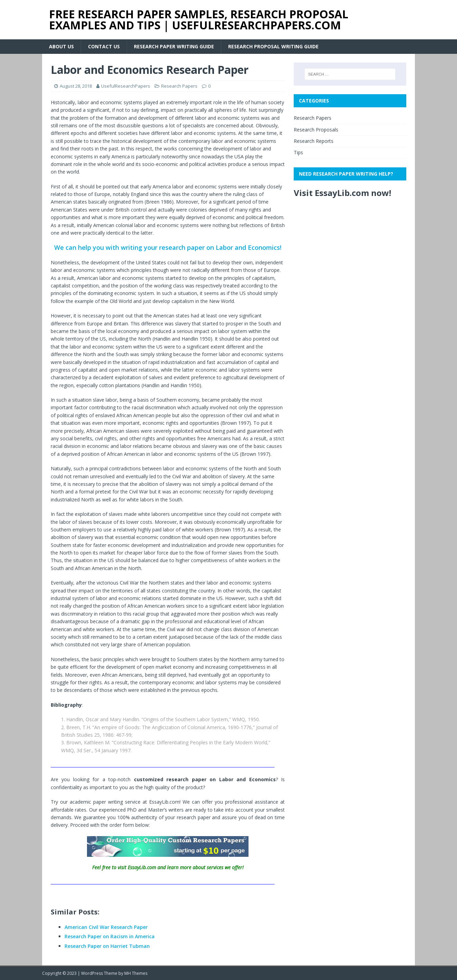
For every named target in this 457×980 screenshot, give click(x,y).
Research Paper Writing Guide (174, 46)
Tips (298, 152)
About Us (61, 46)
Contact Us (104, 46)
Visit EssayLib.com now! (342, 193)
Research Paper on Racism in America (110, 936)
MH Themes (136, 973)
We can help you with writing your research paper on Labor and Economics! (168, 247)
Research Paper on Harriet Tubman (107, 946)
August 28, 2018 (76, 86)
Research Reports (314, 141)
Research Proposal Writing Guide (273, 46)
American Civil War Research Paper (106, 927)
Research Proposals (316, 130)
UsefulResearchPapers (126, 86)
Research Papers (179, 86)
